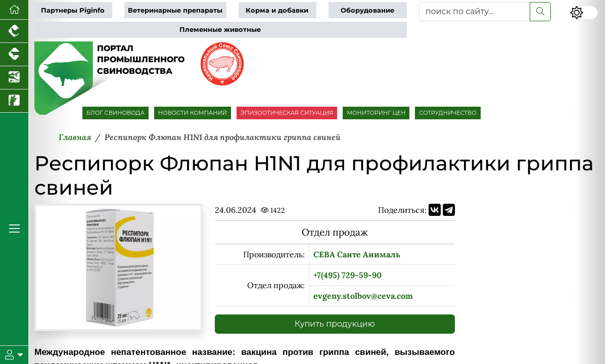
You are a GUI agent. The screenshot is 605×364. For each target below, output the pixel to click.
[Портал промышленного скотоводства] (14, 55)
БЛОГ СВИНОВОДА (115, 113)
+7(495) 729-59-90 (347, 275)
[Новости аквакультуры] (14, 78)
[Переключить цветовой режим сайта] (584, 13)
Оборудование (367, 10)
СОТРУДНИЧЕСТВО (448, 113)
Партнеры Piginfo (73, 10)
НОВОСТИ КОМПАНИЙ (193, 113)
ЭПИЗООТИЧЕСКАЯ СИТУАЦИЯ (287, 113)
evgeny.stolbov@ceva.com (363, 296)
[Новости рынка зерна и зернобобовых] (14, 101)
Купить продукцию (335, 324)
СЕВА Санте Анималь (357, 254)
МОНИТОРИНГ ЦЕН (376, 113)
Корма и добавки (277, 10)
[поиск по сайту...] (475, 12)
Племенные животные (220, 30)
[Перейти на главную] (14, 10)
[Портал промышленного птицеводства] (14, 31)
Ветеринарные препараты (175, 10)
